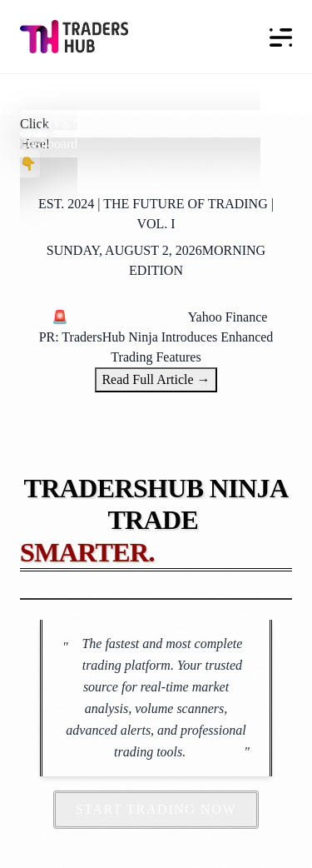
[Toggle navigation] (276, 36)
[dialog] (281, 835)
